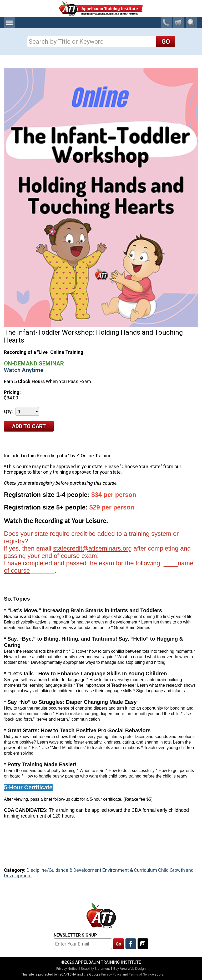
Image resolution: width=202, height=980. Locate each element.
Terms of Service (141, 974)
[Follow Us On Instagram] (143, 944)
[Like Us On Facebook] (131, 944)
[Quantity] (27, 411)
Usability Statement (95, 969)
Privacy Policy (111, 974)
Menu (9, 23)
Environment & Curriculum (130, 870)
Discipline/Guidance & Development (64, 870)
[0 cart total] (179, 23)
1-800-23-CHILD (166, 23)
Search (191, 23)
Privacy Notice (67, 969)
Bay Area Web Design (130, 969)
